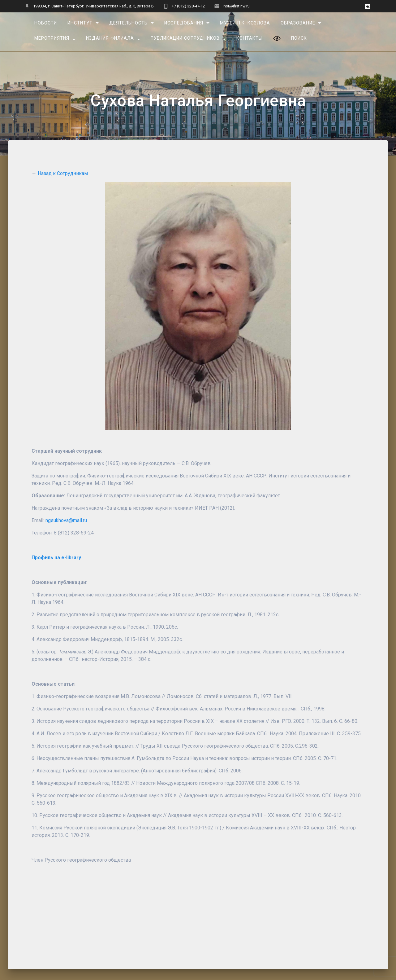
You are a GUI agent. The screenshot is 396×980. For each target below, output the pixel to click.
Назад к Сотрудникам (63, 173)
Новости (46, 23)
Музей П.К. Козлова (245, 23)
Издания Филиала (110, 38)
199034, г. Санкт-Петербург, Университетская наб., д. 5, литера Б (93, 6)
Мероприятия (52, 38)
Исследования (184, 23)
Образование (298, 23)
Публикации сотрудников (185, 38)
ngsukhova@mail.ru (66, 520)
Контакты (250, 38)
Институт (80, 23)
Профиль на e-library (56, 558)
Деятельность (128, 23)
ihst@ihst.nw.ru (236, 6)
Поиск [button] (299, 38)
